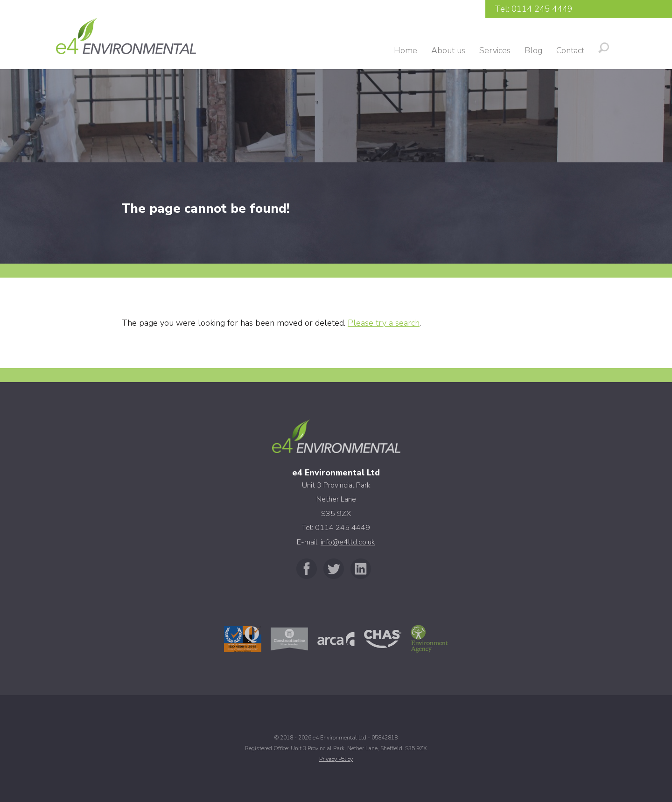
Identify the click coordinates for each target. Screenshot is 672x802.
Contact (570, 50)
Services (495, 50)
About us (448, 50)
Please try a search (384, 323)
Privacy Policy (336, 759)
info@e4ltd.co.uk (348, 542)
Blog (533, 50)
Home (406, 50)
